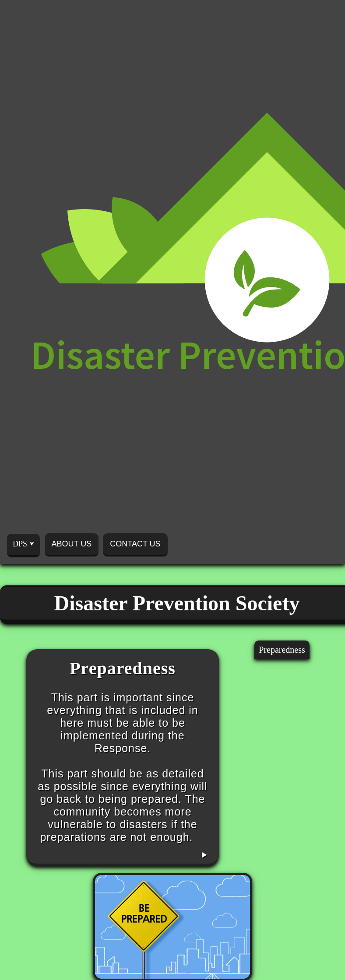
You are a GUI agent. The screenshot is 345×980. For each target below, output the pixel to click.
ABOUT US (72, 544)
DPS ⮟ (23, 544)
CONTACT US (135, 544)
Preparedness (282, 650)
